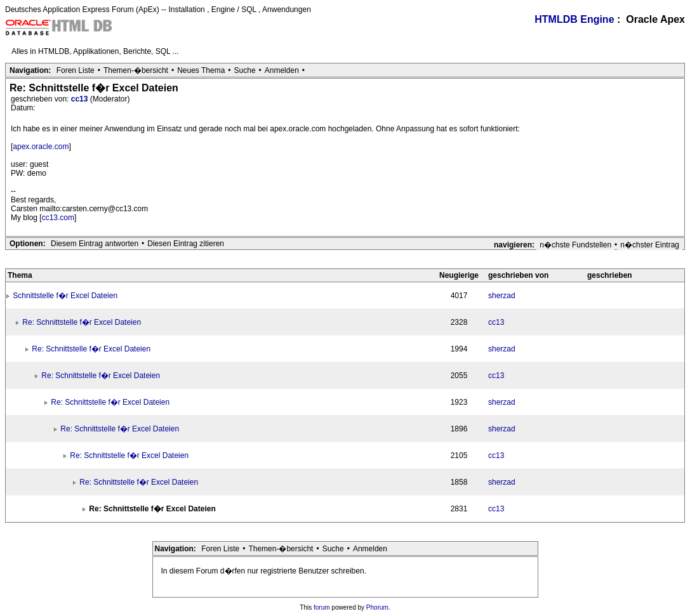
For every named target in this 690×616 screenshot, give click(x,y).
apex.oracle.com (41, 147)
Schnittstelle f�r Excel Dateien (65, 296)
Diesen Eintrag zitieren (186, 244)
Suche (245, 70)
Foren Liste (76, 70)
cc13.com (58, 218)
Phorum (377, 607)
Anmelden (282, 70)
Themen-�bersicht (136, 70)
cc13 (81, 99)
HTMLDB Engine (574, 19)
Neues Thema (201, 70)
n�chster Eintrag (650, 245)
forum (322, 607)
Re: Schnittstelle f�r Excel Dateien (82, 322)
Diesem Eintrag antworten (95, 244)
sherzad (502, 296)
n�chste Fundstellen (575, 245)
